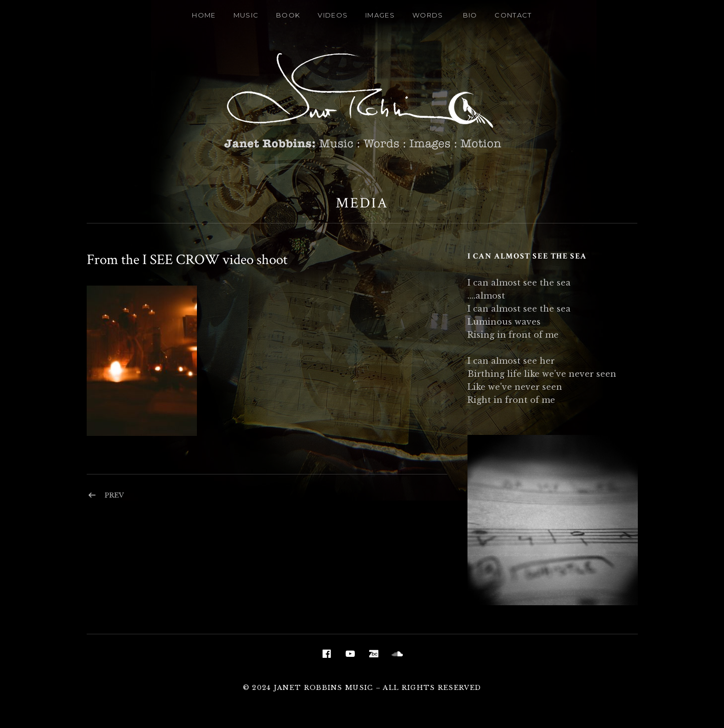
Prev (114, 495)
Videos (333, 15)
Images (380, 15)
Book (288, 15)
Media (362, 203)
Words (428, 15)
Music (246, 15)
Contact (513, 15)
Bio (470, 15)
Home (204, 15)
